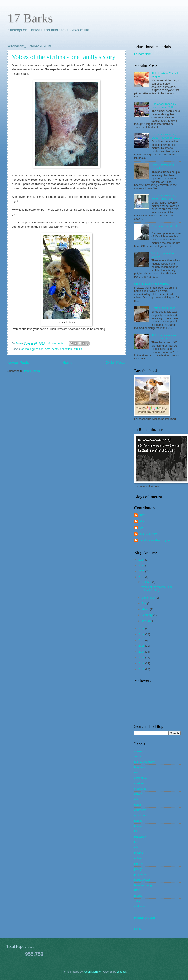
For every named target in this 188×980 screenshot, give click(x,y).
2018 (142, 628)
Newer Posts (18, 363)
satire (137, 901)
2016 (142, 640)
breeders (140, 767)
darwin (138, 794)
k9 (136, 831)
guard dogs (141, 815)
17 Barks (30, 18)
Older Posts (116, 363)
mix (136, 847)
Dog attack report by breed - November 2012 (166, 136)
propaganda (141, 874)
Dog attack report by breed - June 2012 (164, 105)
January (147, 621)
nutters (138, 858)
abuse (138, 751)
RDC (137, 890)
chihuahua (140, 778)
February (147, 615)
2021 (142, 565)
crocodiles (140, 789)
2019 (142, 577)
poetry (138, 869)
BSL (137, 772)
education (66, 349)
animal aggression (32, 349)
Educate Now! (143, 54)
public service (142, 880)
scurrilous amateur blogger (154, 540)
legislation (140, 837)
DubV (142, 515)
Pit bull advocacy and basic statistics (164, 337)
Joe (141, 528)
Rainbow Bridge (144, 885)
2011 (142, 669)
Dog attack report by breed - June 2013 (164, 197)
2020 (142, 571)
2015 (142, 646)
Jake (19, 343)
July (144, 603)
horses (138, 821)
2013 (142, 658)
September (149, 598)
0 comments (56, 343)
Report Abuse (144, 918)
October (147, 582)
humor (138, 826)
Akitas (138, 756)
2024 (142, 560)
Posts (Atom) (32, 371)
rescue (138, 896)
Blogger (122, 972)
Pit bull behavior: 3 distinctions (163, 167)
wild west (140, 906)
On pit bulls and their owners (151, 284)
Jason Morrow (92, 972)
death (55, 349)
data (48, 349)
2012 (142, 663)
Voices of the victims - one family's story (64, 57)
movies (138, 853)
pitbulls (78, 349)
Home (67, 363)
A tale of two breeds (163, 308)
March (146, 609)
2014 (142, 652)
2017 (142, 634)
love (137, 842)
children (139, 783)
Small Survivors (148, 534)
